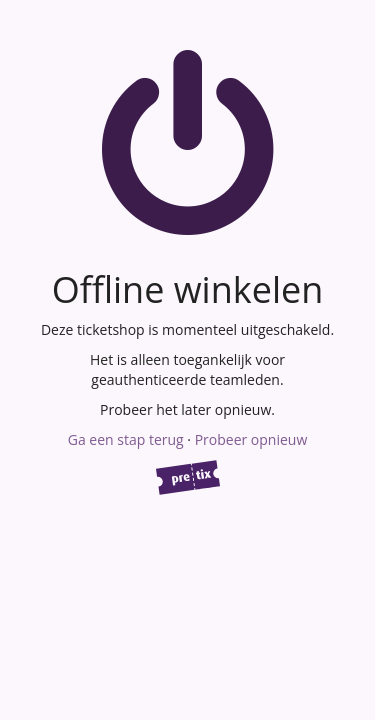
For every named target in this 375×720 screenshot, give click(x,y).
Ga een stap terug (126, 439)
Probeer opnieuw (251, 439)
